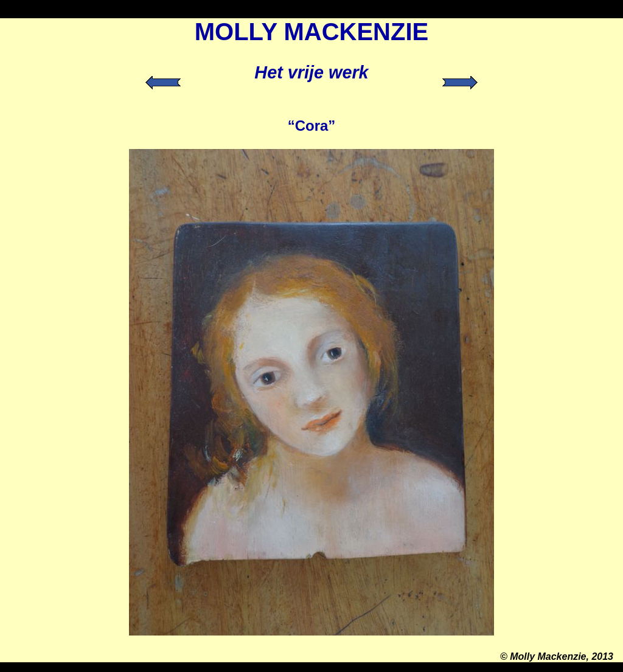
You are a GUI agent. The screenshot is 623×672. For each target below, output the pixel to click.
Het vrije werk (311, 72)
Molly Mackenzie (548, 656)
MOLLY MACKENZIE (311, 32)
